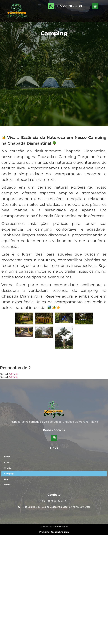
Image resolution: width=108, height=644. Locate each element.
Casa (7, 462)
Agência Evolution (59, 532)
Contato (8, 485)
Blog (6, 479)
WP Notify (14, 374)
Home (7, 457)
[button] (40, 5)
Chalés (8, 468)
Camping (9, 474)
